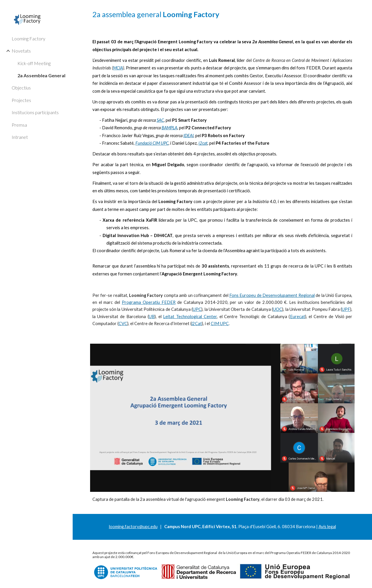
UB (152, 317)
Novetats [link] (21, 51)
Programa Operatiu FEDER (149, 302)
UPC (197, 309)
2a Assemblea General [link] (41, 75)
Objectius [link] (21, 88)
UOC (278, 309)
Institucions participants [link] (35, 112)
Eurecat (298, 317)
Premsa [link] (19, 125)
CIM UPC (220, 323)
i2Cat (197, 323)
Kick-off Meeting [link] (34, 63)
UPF (346, 309)
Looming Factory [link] (28, 38)
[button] (365, 8)
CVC (123, 323)
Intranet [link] (20, 137)
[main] (222, 14)
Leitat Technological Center (190, 317)
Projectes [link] (21, 100)
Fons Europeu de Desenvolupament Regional (272, 295)
